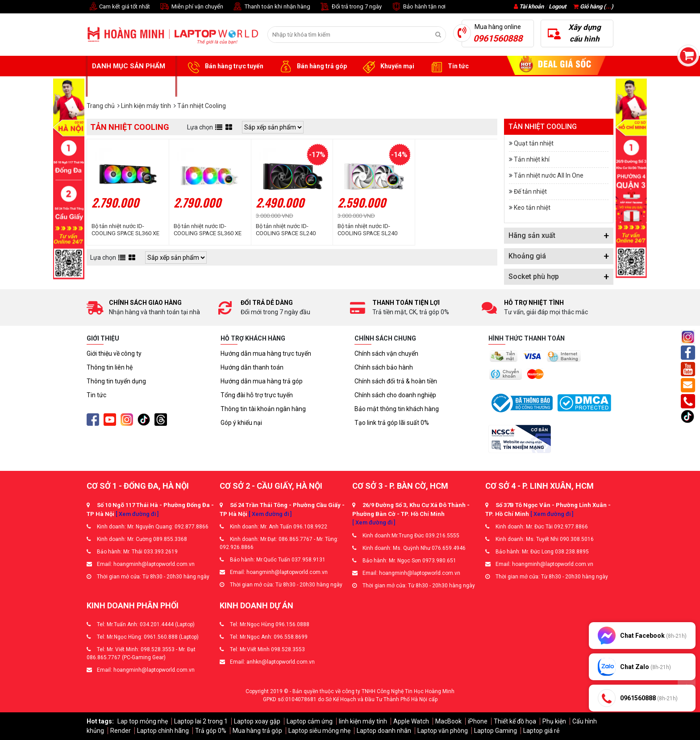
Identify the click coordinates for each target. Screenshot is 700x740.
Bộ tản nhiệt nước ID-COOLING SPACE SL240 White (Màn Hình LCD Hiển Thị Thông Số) (371, 230)
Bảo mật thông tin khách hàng (397, 409)
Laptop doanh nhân (384, 731)
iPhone (478, 721)
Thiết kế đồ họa (515, 721)
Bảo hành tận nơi (418, 7)
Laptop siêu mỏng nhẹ (319, 731)
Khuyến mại (387, 67)
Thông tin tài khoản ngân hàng (263, 409)
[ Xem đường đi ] (137, 514)
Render (121, 731)
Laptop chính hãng (163, 731)
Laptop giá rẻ (541, 731)
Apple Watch (411, 721)
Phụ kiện (554, 721)
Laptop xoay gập (257, 721)
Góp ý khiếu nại (241, 423)
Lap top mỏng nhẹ (143, 721)
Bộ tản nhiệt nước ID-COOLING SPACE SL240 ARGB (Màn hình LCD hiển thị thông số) (289, 230)
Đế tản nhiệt (530, 191)
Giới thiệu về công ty (114, 353)
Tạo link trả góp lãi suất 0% (392, 423)
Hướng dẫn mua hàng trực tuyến (266, 353)
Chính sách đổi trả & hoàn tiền (396, 381)
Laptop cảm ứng (310, 721)
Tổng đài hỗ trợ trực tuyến (257, 395)
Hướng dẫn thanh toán (252, 367)
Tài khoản (531, 6)
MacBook (448, 721)
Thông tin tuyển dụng (116, 381)
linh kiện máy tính (363, 721)
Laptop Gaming (496, 731)
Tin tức (448, 67)
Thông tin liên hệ (110, 367)
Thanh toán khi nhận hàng (271, 7)
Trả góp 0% (211, 731)
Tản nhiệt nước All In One (549, 175)
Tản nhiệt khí (532, 159)
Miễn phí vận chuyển (191, 7)
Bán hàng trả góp (312, 67)
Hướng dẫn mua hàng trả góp (262, 381)
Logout (557, 6)
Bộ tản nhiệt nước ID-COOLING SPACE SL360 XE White (208, 230)
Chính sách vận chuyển (386, 353)
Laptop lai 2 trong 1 (201, 721)
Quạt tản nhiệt (534, 143)
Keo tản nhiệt (532, 208)
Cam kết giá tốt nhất (118, 7)
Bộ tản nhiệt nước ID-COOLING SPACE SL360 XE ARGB (125, 230)
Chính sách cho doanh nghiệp (395, 395)
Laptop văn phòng (443, 731)
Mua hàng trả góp (257, 731)
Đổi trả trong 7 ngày (350, 7)
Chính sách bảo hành (384, 367)
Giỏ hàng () (593, 6)
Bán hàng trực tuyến (224, 67)
